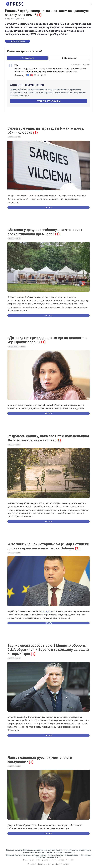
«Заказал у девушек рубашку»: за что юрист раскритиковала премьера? (45, 232)
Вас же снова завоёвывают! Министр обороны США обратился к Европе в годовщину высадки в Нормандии (48, 650)
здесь (26, 95)
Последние (27, 58)
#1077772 (86, 65)
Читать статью (18, 41)
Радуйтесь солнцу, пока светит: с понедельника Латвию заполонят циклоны (48, 438)
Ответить (19, 75)
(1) (39, 15)
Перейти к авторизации (48, 101)
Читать (48, 207)
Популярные (69, 58)
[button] (90, 4)
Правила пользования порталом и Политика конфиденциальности (49, 860)
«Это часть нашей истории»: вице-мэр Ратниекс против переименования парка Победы (48, 546)
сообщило (47, 611)
